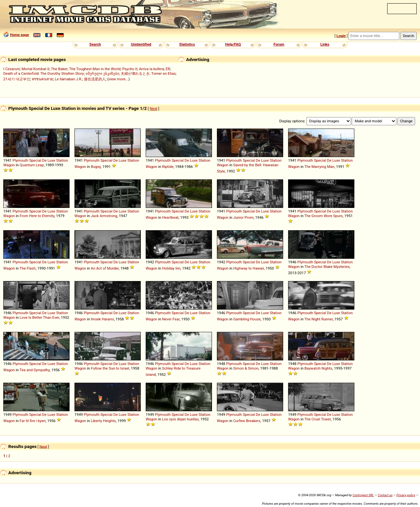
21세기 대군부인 (17, 79)
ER (168, 69)
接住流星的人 (95, 79)
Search (95, 44)
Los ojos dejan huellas (180, 419)
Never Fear (171, 319)
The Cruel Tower (318, 419)
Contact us (385, 495)
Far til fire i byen (33, 421)
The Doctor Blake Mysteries (327, 267)
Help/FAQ (233, 44)
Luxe (52, 160)
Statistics (187, 44)
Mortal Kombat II (35, 69)
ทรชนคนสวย (42, 79)
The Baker (59, 69)
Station (62, 160)
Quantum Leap (32, 165)
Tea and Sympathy (35, 370)
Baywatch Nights (318, 368)
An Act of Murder (105, 268)
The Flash (28, 268)
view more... (119, 79)
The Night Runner (319, 319)
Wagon (9, 165)
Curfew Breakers (247, 421)
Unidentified (141, 44)
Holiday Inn (171, 268)
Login (341, 36)
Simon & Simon (246, 368)
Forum (279, 44)
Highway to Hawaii (249, 268)
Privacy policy (406, 495)
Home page (19, 35)
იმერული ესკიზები (102, 73)
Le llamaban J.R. (68, 79)
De (44, 160)
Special (35, 160)
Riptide (168, 167)
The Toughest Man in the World (95, 69)
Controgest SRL (363, 495)
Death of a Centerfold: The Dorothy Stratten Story (43, 73)
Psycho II (130, 69)
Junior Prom (243, 217)
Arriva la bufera (151, 69)
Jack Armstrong (104, 216)
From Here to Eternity (37, 216)
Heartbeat (170, 217)
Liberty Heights (103, 421)
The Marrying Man (320, 167)
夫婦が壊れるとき (135, 73)
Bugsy (96, 167)
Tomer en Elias (163, 73)
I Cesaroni (11, 69)
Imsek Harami (102, 319)
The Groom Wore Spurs (324, 216)
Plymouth (20, 160)
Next (153, 109)
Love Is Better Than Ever (39, 317)
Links (325, 44)
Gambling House (247, 319)
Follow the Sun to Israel (110, 368)
